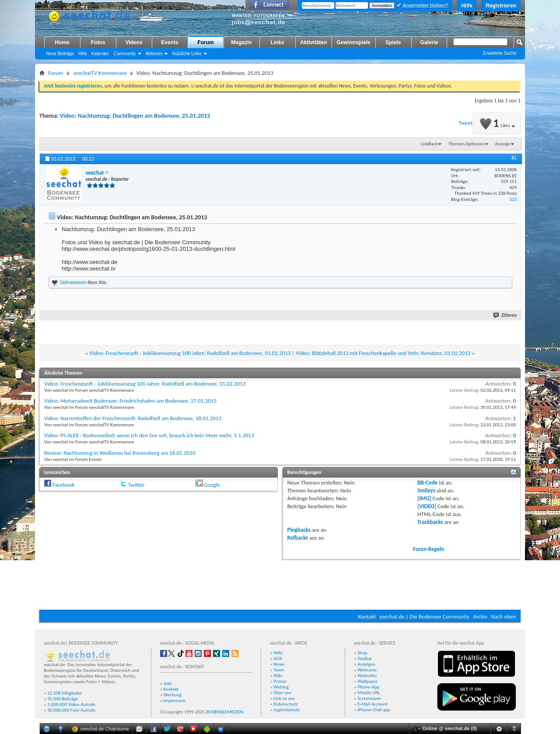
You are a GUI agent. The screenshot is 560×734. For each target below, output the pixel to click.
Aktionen (154, 54)
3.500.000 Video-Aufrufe (71, 704)
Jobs (168, 683)
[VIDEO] (427, 506)
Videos (134, 42)
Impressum (175, 701)
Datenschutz (285, 704)
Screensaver (369, 698)
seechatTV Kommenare (100, 73)
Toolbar (365, 658)
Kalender (100, 54)
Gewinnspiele (353, 42)
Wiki (278, 676)
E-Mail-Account (372, 704)
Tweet (465, 123)
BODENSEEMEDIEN (225, 712)
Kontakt (367, 616)
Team (279, 670)
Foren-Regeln (429, 549)
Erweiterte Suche (500, 53)
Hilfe (467, 6)
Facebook (63, 485)
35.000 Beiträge (63, 699)
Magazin (241, 42)
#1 (514, 158)
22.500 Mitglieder (65, 693)
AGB (278, 658)
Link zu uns (284, 698)
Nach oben (503, 616)
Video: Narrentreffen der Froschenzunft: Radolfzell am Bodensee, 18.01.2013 (133, 418)
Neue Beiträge (60, 54)
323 (513, 199)
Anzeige (502, 144)
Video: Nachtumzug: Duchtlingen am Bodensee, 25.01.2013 (135, 116)
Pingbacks (299, 530)
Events (170, 42)
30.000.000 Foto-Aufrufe (71, 710)
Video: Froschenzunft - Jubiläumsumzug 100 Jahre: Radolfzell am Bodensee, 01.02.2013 (190, 353)
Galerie (429, 42)
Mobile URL (369, 693)
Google (212, 485)
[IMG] (424, 498)
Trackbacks (430, 522)
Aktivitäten (313, 42)
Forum (205, 42)
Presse (280, 681)
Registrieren (501, 6)
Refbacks (298, 538)
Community (125, 54)
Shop (362, 653)
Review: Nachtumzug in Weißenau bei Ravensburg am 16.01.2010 (120, 453)
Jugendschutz (287, 710)
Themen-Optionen (466, 144)
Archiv (480, 616)
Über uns (282, 693)
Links (277, 42)
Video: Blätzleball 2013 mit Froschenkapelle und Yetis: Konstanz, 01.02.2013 (383, 353)
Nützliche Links (187, 54)
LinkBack (429, 144)
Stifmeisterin (73, 282)
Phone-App (368, 687)
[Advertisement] (280, 583)
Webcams (367, 670)
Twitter (136, 485)
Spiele (393, 42)
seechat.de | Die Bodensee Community (424, 616)
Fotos (98, 42)
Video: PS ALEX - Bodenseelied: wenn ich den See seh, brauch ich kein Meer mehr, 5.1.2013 (149, 435)
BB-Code (427, 483)
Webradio (367, 676)
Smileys (426, 490)
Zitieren (505, 315)
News (279, 664)
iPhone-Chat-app (374, 710)
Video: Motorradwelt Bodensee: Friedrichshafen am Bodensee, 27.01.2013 (130, 401)
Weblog (281, 687)
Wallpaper (367, 681)
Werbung (173, 695)
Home (62, 42)
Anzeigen (366, 664)
